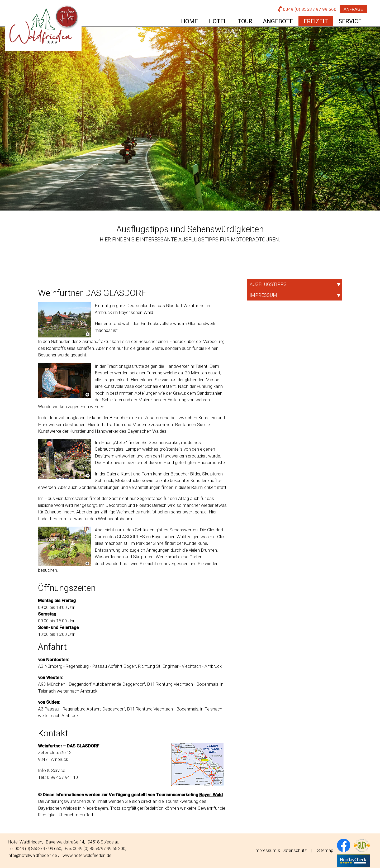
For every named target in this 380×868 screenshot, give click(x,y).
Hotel (218, 21)
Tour (245, 21)
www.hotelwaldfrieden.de (87, 855)
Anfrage (353, 9)
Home (189, 21)
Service (350, 21)
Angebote (278, 21)
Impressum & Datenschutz (280, 850)
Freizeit (316, 21)
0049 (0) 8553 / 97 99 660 (307, 9)
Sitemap (325, 850)
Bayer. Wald (211, 795)
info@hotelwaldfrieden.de (32, 855)
